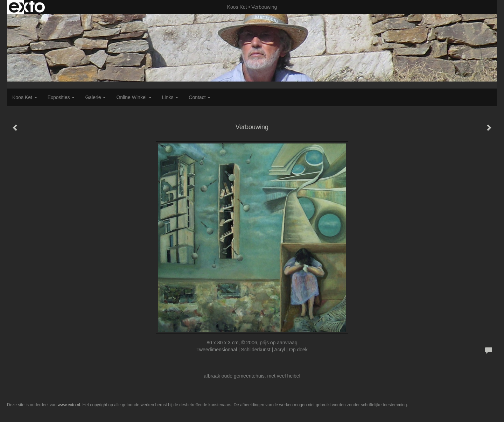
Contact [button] (199, 97)
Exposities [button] (61, 97)
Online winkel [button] (134, 97)
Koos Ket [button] (25, 97)
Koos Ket (237, 7)
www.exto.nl (69, 405)
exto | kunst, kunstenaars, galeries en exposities (27, 7)
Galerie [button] (95, 97)
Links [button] (170, 97)
